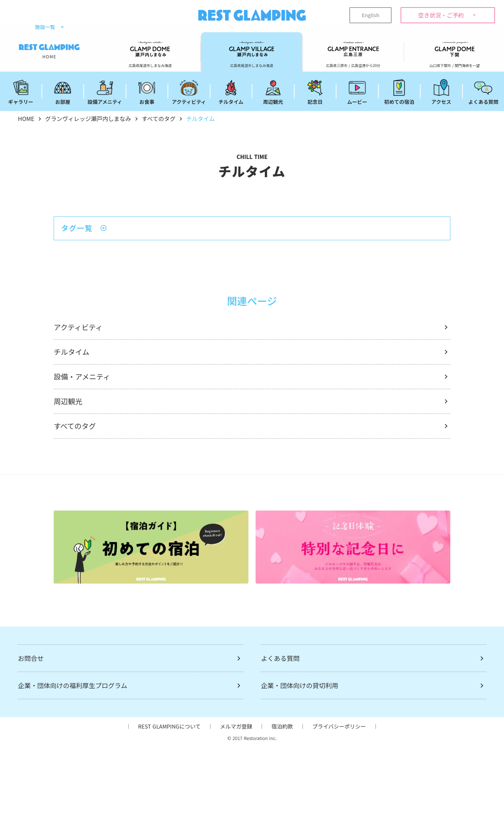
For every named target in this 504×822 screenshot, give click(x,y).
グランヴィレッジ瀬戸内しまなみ (88, 119)
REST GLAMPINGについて (169, 726)
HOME (26, 119)
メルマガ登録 (236, 726)
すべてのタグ (159, 119)
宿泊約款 (282, 726)
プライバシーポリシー (339, 726)
